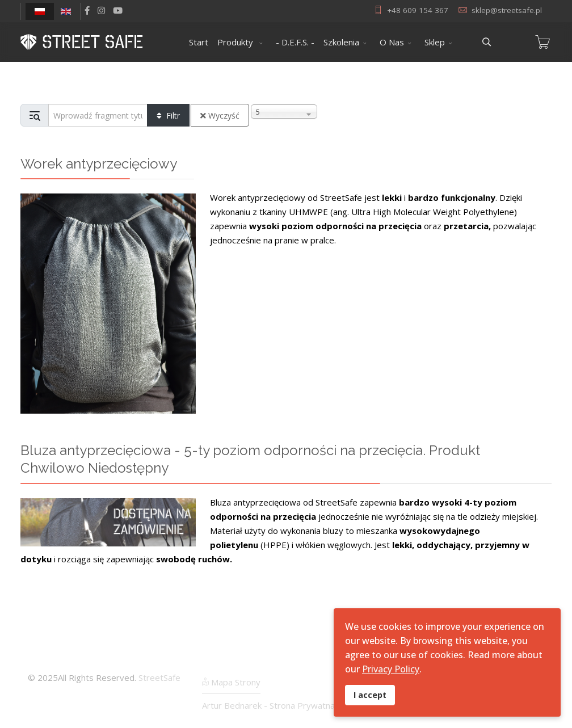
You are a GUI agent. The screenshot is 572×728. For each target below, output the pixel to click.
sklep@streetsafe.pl (507, 10)
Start (199, 42)
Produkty (236, 42)
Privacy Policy (391, 669)
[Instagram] (101, 10)
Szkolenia (341, 42)
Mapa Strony (231, 682)
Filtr (168, 115)
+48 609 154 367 (418, 10)
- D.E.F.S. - (295, 42)
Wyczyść (220, 115)
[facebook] (87, 10)
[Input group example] (98, 115)
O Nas (392, 42)
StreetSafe (159, 677)
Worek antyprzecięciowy (99, 164)
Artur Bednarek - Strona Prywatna (268, 705)
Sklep (435, 42)
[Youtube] (118, 10)
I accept (370, 695)
